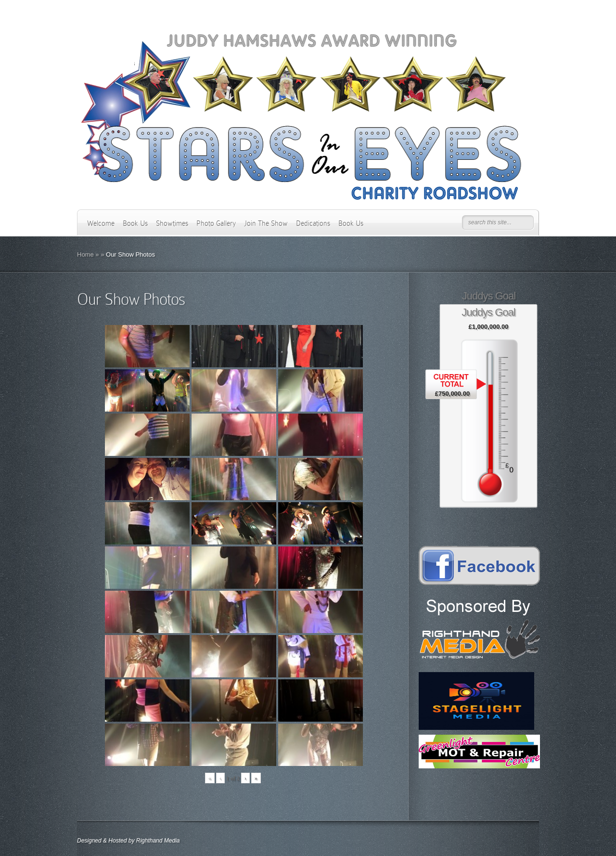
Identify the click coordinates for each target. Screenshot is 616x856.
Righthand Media (158, 841)
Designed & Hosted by (107, 841)
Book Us (135, 223)
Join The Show (266, 223)
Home (85, 254)
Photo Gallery (216, 223)
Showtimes (172, 223)
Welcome (101, 223)
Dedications (313, 223)
